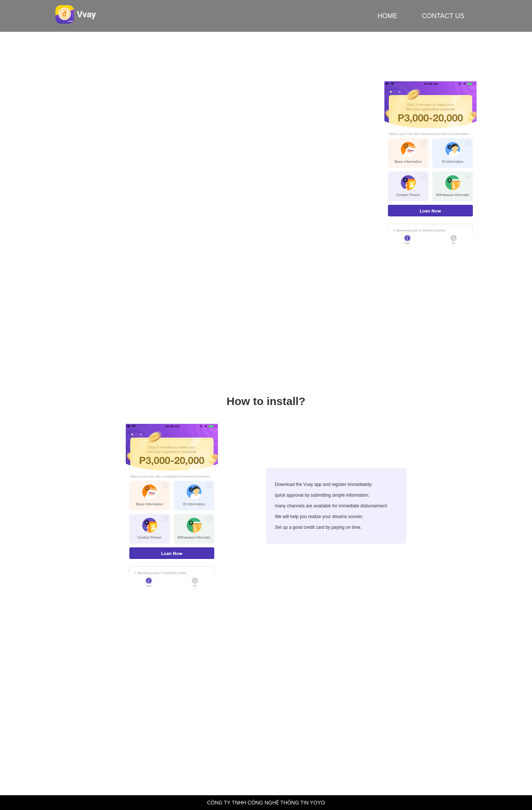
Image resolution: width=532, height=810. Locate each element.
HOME (388, 16)
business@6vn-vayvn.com (172, 691)
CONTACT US (443, 16)
